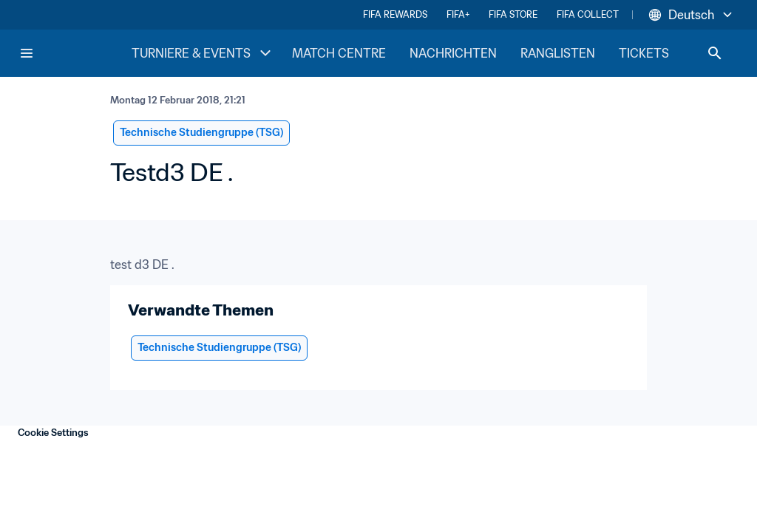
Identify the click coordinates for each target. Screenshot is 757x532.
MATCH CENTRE (339, 53)
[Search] (715, 53)
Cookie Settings (53, 433)
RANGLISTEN (558, 53)
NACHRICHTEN (453, 53)
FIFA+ (458, 14)
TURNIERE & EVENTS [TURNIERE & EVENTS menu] (203, 53)
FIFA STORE (513, 14)
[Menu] (27, 53)
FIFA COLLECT (588, 14)
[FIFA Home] (75, 53)
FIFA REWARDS (395, 14)
